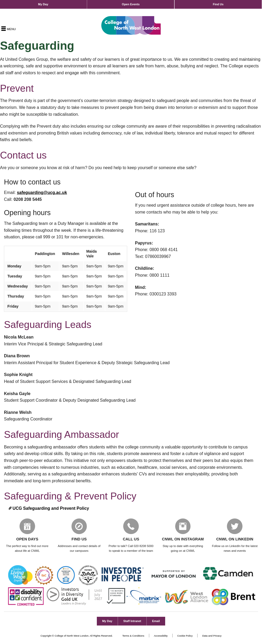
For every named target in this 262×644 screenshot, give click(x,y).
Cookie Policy (185, 636)
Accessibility (161, 636)
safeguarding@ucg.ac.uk (42, 193)
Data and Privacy (212, 636)
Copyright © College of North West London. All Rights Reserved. (77, 636)
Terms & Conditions (133, 636)
